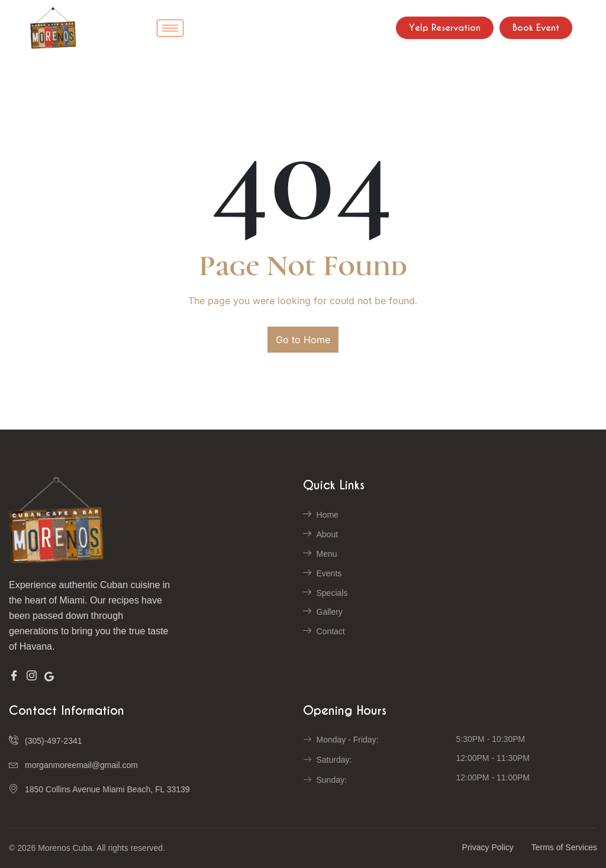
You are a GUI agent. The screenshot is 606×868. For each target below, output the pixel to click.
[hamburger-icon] (170, 28)
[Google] (49, 676)
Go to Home (303, 340)
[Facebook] (14, 676)
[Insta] (32, 676)
